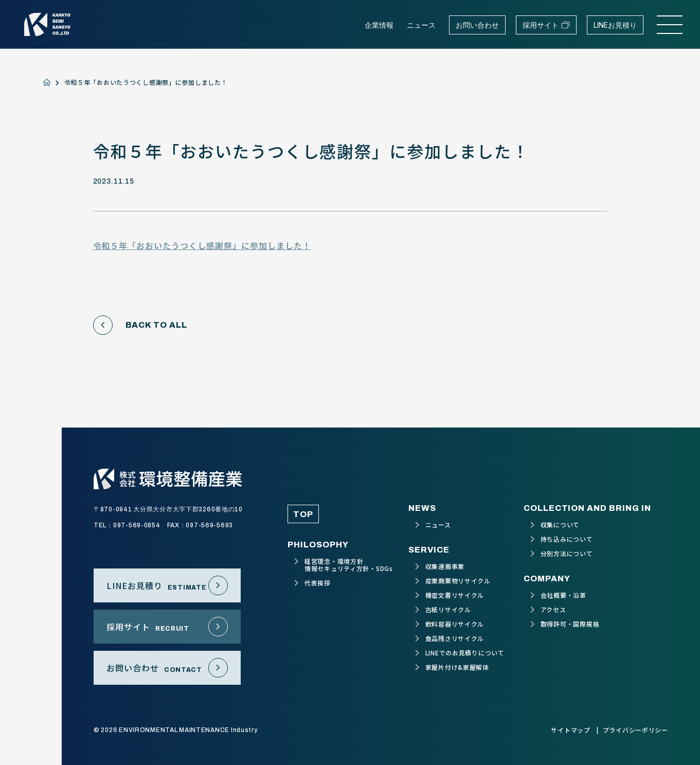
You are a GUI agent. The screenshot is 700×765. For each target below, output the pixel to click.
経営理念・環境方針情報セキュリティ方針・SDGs (349, 565)
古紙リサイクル (448, 610)
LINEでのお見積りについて (465, 653)
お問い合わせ (477, 25)
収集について (560, 525)
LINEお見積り (615, 25)
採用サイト (546, 25)
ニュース (421, 25)
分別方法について (567, 554)
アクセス (553, 610)
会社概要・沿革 (563, 595)
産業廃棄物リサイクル (458, 581)
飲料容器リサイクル (455, 624)
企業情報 (379, 25)
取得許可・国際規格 (570, 624)
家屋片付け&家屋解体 (457, 667)
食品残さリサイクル (455, 638)
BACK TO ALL (140, 325)
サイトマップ (570, 730)
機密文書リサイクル (455, 595)
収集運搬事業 (445, 566)
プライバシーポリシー (635, 730)
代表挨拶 (318, 583)
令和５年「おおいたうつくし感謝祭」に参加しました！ (202, 245)
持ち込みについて (567, 539)
